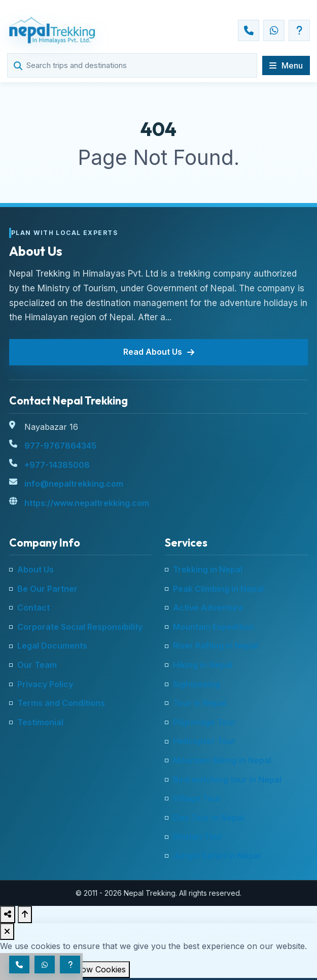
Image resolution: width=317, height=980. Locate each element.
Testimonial (40, 722)
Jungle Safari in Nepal (217, 856)
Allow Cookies (98, 969)
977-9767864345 (60, 446)
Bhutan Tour (198, 836)
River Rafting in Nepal (216, 646)
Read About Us (159, 352)
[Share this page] (8, 915)
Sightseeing (197, 684)
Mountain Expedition (214, 627)
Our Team (37, 665)
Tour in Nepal (200, 703)
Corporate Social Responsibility (80, 627)
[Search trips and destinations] (137, 65)
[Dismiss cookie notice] (7, 932)
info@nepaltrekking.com (74, 484)
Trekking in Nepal (208, 569)
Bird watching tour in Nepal (227, 780)
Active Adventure (208, 607)
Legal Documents (52, 646)
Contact (33, 607)
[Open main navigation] (286, 65)
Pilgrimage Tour (204, 722)
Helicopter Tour (204, 741)
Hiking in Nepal (203, 665)
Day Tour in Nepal (208, 818)
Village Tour (197, 798)
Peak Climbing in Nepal (218, 589)
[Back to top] (25, 915)
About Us (36, 569)
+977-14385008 (57, 465)
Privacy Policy (45, 684)
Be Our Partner (47, 589)
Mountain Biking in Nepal (222, 760)
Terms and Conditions (61, 703)
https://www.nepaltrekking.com (87, 503)
